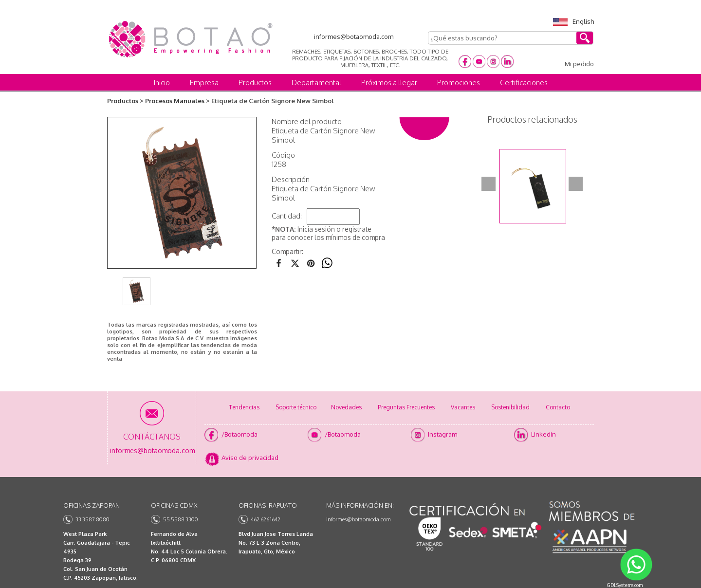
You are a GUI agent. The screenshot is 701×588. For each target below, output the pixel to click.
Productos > (125, 101)
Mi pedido (579, 64)
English (573, 21)
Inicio (162, 83)
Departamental (316, 83)
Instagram (443, 434)
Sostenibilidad (510, 407)
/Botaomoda (240, 434)
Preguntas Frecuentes (406, 407)
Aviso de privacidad (250, 458)
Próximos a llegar (389, 83)
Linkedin (544, 434)
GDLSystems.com (625, 585)
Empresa (204, 83)
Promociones (459, 83)
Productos (255, 83)
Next (576, 184)
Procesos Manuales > (177, 101)
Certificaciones (524, 83)
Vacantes (463, 407)
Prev (489, 184)
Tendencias (244, 407)
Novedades (346, 407)
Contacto (558, 407)
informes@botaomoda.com (359, 519)
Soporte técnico (296, 407)
